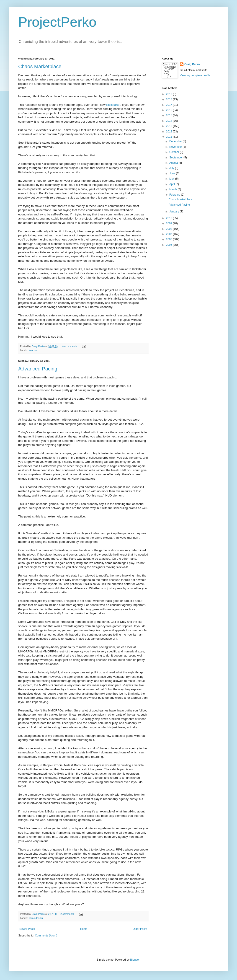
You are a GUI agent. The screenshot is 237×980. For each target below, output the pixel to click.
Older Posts (140, 929)
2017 (170, 105)
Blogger (135, 960)
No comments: (70, 346)
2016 (170, 110)
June (173, 173)
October (175, 152)
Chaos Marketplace (40, 66)
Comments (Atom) (46, 936)
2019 (170, 94)
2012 (170, 132)
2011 (170, 137)
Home (84, 929)
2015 (170, 115)
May (172, 179)
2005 (170, 245)
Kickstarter (113, 105)
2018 (170, 99)
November (176, 147)
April (172, 184)
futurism (33, 350)
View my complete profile (195, 75)
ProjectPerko (57, 22)
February (175, 195)
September (176, 158)
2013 (170, 126)
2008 (170, 229)
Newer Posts (27, 929)
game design (36, 918)
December (176, 141)
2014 (170, 121)
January (175, 212)
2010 (170, 218)
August (174, 163)
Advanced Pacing (38, 369)
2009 (170, 223)
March (174, 189)
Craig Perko (192, 64)
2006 (170, 239)
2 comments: (68, 914)
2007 (170, 234)
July (172, 168)
